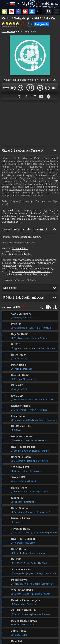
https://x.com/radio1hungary (18, 266)
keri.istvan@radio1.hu (20, 254)
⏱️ (48, 96)
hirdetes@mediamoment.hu (27, 237)
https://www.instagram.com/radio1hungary (34, 263)
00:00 (6, 88)
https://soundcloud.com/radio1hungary (34, 269)
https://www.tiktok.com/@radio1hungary (29, 274)
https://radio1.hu (20, 248)
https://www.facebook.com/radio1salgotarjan (35, 260)
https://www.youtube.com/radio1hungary (32, 271)
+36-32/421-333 (18, 251)
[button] (13, 88)
